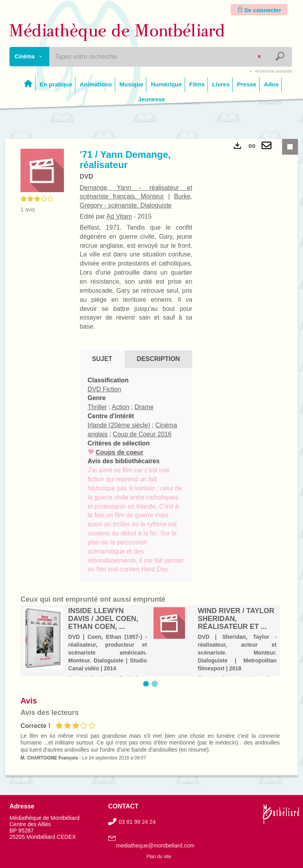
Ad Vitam (119, 216)
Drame (144, 407)
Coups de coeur (119, 452)
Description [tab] (158, 359)
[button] (42, 170)
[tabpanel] (136, 475)
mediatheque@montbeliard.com (155, 846)
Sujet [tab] (102, 359)
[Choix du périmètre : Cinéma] (30, 57)
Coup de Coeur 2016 (142, 434)
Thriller (97, 407)
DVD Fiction (104, 389)
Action (120, 407)
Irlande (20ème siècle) (119, 425)
